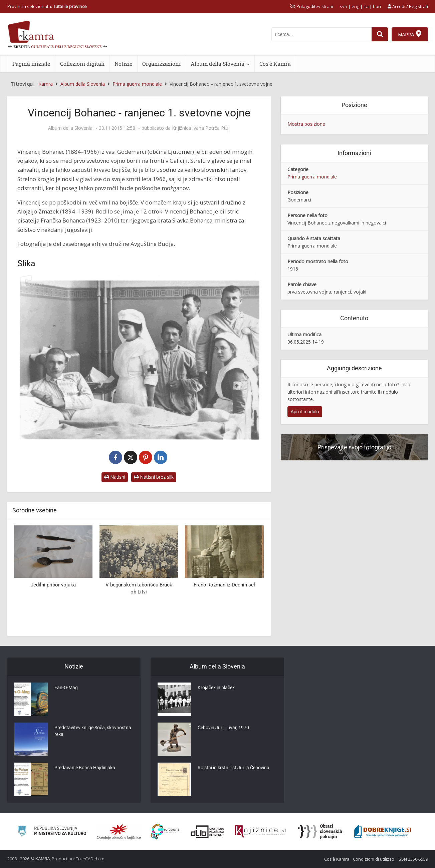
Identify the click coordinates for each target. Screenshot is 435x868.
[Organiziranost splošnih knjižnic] (119, 832)
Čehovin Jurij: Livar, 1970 (223, 728)
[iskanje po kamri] (321, 34)
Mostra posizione (306, 124)
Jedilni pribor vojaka (53, 585)
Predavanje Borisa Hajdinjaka (85, 768)
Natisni (115, 477)
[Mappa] (410, 34)
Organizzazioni (161, 64)
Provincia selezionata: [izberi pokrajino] (47, 6)
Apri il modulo (305, 412)
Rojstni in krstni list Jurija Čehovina (234, 768)
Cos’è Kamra (275, 64)
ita (366, 6)
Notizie (123, 64)
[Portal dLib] (208, 832)
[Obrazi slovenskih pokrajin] (320, 832)
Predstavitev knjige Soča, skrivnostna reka (93, 731)
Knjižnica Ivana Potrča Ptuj (201, 128)
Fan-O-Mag (66, 688)
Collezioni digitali (82, 64)
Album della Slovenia (217, 64)
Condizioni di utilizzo (374, 859)
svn (344, 6)
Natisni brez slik (154, 477)
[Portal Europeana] (165, 832)
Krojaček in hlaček (216, 688)
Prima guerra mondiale (312, 177)
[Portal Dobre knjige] (383, 832)
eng (355, 6)
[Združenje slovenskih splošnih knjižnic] (260, 832)
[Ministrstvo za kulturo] (52, 832)
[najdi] (380, 34)
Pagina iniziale (31, 64)
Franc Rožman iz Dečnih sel (224, 585)
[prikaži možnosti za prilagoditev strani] (312, 6)
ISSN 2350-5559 (413, 859)
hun (377, 6)
